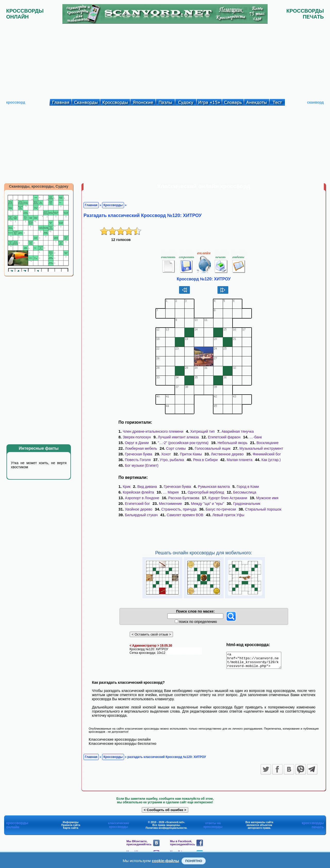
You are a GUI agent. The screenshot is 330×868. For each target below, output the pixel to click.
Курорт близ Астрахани (228, 498)
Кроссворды (113, 205)
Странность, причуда (179, 509)
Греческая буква (139, 454)
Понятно (194, 861)
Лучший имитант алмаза (178, 437)
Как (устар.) (271, 460)
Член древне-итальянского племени (153, 431)
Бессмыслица (245, 492)
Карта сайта (71, 831)
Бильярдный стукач (141, 515)
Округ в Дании (137, 443)
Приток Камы (191, 454)
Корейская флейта (138, 492)
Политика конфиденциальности (166, 831)
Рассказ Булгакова (184, 498)
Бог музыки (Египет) (142, 465)
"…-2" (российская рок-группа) (183, 443)
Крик (127, 487)
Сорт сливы (176, 448)
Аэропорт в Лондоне (142, 498)
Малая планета (240, 460)
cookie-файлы (166, 861)
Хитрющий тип (203, 431)
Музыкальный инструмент (261, 448)
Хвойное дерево (139, 509)
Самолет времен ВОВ (185, 515)
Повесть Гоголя (138, 460)
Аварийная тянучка (238, 431)
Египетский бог (138, 504)
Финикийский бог (267, 454)
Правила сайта (71, 828)
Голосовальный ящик (213, 448)
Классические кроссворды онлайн (120, 742)
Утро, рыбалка (172, 460)
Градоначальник (247, 504)
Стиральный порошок (263, 509)
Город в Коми (248, 487)
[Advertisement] (165, 60)
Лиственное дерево (227, 454)
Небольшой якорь (233, 443)
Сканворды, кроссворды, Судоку (39, 186)
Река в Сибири (205, 460)
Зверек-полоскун (137, 437)
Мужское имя (267, 498)
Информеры (71, 825)
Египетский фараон (224, 437)
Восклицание (268, 443)
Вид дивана (147, 487)
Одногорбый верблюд (206, 492)
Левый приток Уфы (228, 515)
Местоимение (171, 504)
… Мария (171, 492)
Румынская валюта (214, 487)
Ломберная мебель (141, 448)
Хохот (166, 454)
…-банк (256, 437)
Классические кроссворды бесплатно (123, 746)
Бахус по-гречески (221, 509)
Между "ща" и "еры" (208, 504)
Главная (91, 205)
